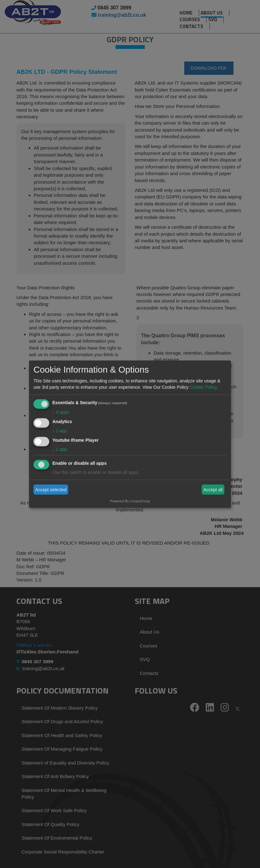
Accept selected (51, 490)
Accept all (213, 490)
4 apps (61, 412)
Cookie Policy (203, 387)
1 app (60, 430)
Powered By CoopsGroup (130, 501)
